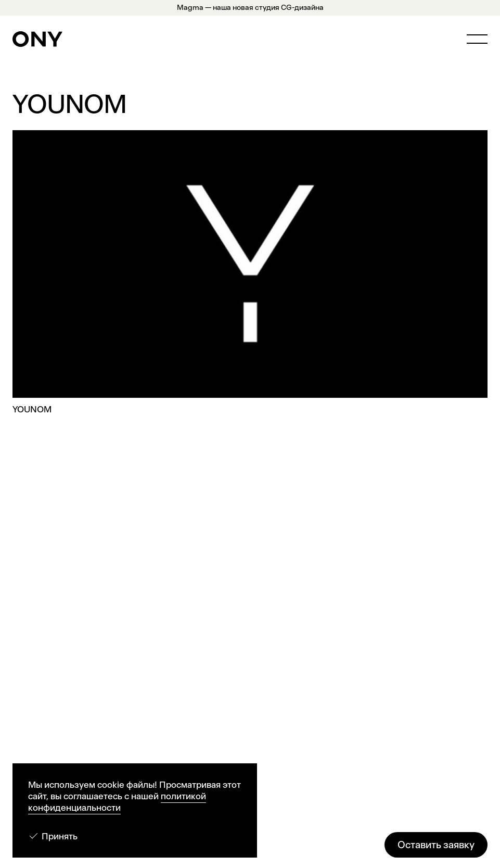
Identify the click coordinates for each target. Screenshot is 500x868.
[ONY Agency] (37, 39)
